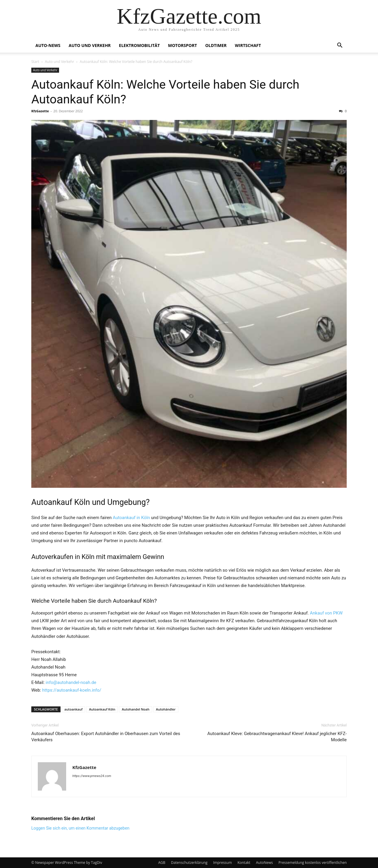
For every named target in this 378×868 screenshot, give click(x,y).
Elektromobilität (139, 45)
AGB (162, 863)
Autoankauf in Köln (131, 518)
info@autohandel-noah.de (71, 682)
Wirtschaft (248, 45)
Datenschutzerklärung (189, 863)
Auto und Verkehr (89, 45)
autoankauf (73, 709)
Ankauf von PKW (326, 613)
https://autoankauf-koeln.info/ (72, 690)
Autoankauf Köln (102, 709)
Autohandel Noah (136, 709)
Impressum (223, 863)
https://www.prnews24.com (92, 776)
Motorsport (183, 45)
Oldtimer (216, 45)
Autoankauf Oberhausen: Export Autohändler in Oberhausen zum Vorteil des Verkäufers (106, 737)
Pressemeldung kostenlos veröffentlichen (313, 863)
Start (35, 62)
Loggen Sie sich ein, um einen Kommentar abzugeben (80, 828)
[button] (340, 46)
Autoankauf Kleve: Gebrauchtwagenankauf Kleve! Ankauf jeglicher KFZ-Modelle (277, 737)
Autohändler (166, 709)
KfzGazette (40, 111)
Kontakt (244, 863)
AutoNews (264, 863)
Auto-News (48, 45)
